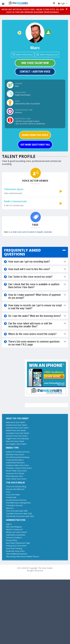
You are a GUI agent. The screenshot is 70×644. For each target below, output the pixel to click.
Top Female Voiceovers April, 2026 (20, 516)
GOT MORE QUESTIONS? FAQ (35, 145)
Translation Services (14, 505)
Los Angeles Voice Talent (16, 444)
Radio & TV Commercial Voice (18, 452)
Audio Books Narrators (15, 463)
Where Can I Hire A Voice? (16, 532)
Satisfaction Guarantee (16, 535)
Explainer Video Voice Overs (18, 465)
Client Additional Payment (16, 554)
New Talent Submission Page (18, 543)
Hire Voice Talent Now (35, 63)
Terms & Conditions (14, 538)
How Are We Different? (15, 489)
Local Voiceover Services (16, 500)
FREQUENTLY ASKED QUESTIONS (22, 252)
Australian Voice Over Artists (18, 433)
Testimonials (11, 497)
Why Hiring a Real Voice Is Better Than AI (22, 556)
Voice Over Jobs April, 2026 (17, 511)
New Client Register (14, 527)
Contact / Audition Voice (35, 72)
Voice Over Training (14, 548)
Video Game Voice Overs (16, 479)
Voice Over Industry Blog (16, 486)
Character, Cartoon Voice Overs (19, 468)
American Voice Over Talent (17, 428)
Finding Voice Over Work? (16, 546)
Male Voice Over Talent (15, 422)
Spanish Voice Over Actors (17, 436)
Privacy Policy (12, 540)
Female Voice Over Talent (16, 425)
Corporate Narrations (15, 460)
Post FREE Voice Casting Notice (18, 503)
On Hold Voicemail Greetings (18, 457)
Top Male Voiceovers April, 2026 (19, 513)
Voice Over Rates (13, 495)
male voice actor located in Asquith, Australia (32, 232)
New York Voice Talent (15, 441)
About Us (10, 508)
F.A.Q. (8, 492)
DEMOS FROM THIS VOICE (35, 135)
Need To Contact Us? (14, 529)
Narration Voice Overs (15, 454)
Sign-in (9, 524)
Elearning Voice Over (15, 476)
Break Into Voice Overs (15, 551)
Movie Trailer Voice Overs (16, 471)
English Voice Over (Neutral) (17, 439)
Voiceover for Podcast (15, 473)
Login (63, 3)
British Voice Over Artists (16, 430)
